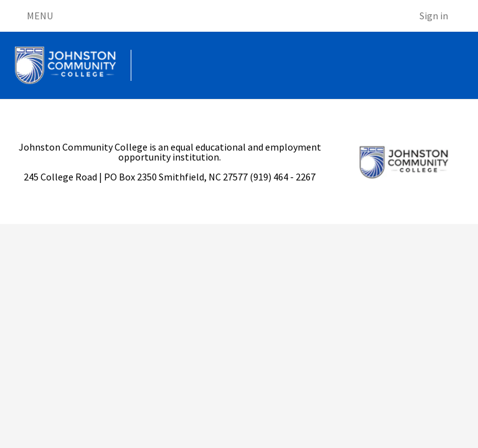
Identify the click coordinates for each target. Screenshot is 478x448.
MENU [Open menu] (34, 16)
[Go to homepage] (65, 65)
